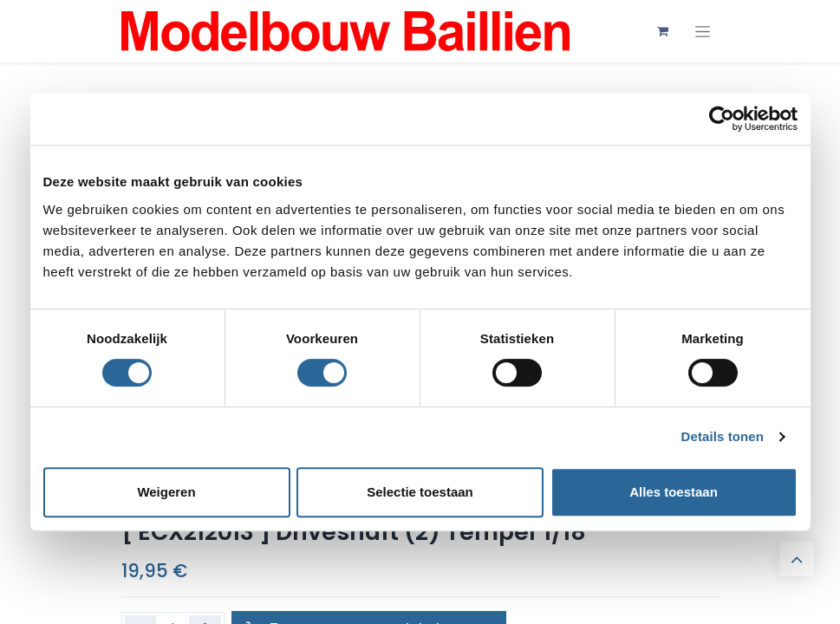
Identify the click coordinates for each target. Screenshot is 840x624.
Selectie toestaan (420, 492)
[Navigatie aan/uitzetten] (703, 32)
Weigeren (166, 492)
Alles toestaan (674, 492)
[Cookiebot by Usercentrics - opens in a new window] (722, 119)
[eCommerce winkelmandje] (663, 31)
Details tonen (723, 436)
